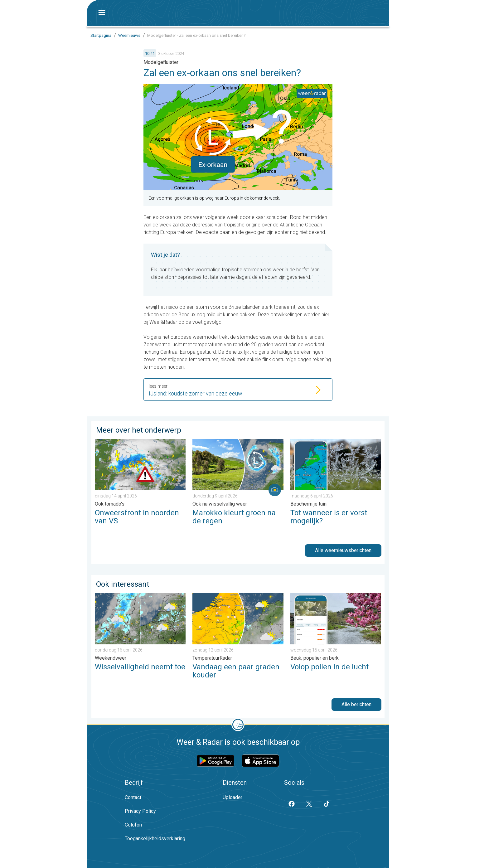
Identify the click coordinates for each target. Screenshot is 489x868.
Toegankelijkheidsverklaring (155, 839)
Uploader (232, 797)
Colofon (133, 825)
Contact (133, 797)
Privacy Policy (140, 811)
